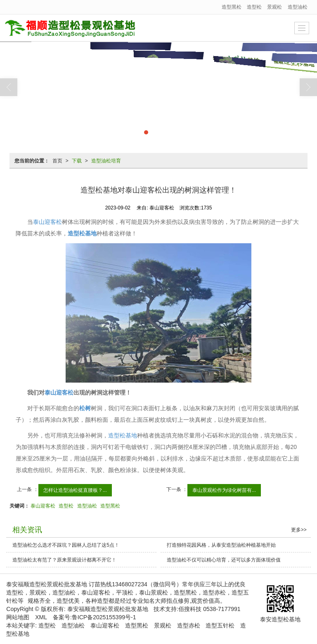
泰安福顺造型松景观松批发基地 (108, 609)
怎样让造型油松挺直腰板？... (75, 490)
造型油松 (298, 7)
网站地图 (18, 617)
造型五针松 (220, 625)
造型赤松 (189, 625)
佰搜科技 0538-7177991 (209, 609)
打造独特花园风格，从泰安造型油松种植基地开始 (221, 545)
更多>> (299, 530)
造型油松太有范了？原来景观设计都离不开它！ (64, 560)
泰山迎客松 (47, 222)
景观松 (274, 7)
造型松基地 (123, 435)
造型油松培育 (106, 161)
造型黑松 (232, 7)
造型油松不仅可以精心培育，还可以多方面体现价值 (224, 560)
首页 (57, 161)
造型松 (254, 7)
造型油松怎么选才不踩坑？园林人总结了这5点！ (66, 545)
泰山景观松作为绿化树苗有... (224, 490)
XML (41, 617)
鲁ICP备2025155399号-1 (104, 617)
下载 (77, 161)
